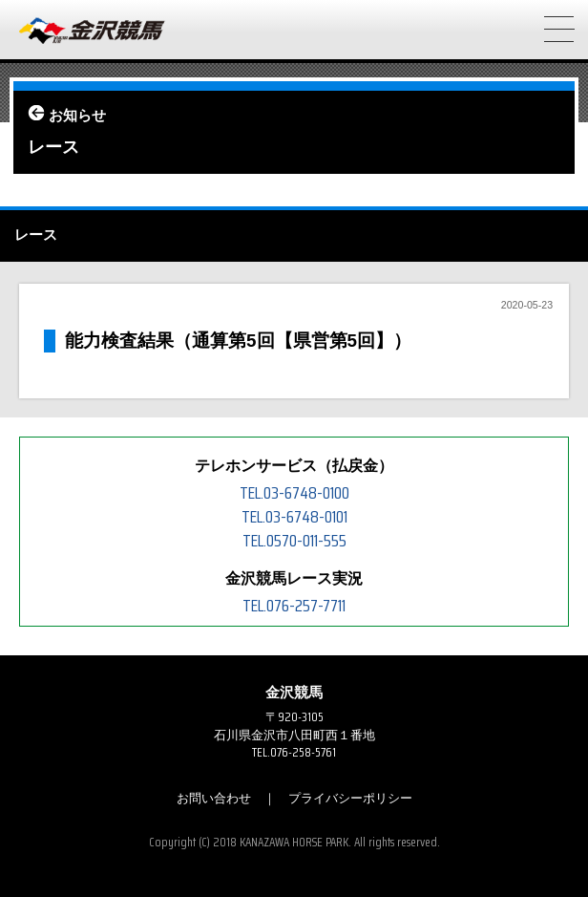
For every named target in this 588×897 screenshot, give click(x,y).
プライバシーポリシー (350, 798)
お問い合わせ (214, 798)
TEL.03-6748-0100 (294, 493)
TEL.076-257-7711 (294, 606)
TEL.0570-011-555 (294, 541)
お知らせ (77, 116)
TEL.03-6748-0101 (294, 517)
